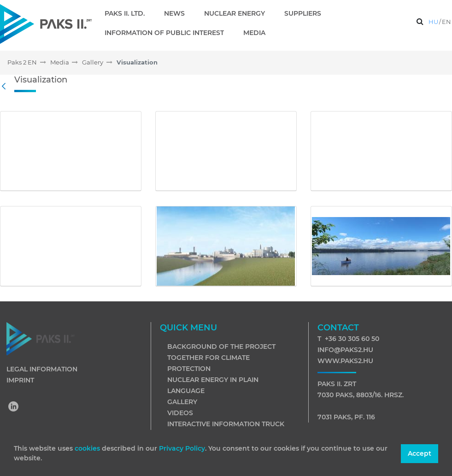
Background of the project (221, 347)
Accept (420, 453)
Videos (180, 413)
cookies (88, 448)
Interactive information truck (226, 424)
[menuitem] (128, 13)
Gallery (182, 402)
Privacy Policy (182, 448)
